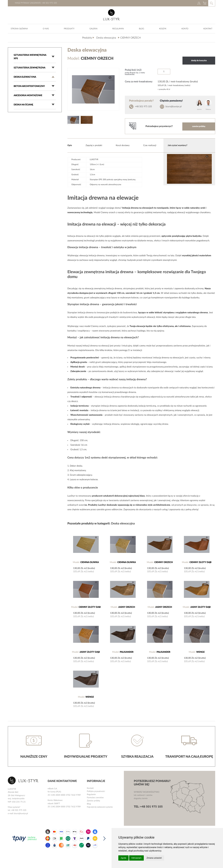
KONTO (185, 29)
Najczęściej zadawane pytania (100, 807)
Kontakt (208, 29)
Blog (142, 29)
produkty (69, 29)
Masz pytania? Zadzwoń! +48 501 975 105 (36, 3)
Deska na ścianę (23, 105)
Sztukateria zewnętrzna (30, 68)
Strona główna (19, 29)
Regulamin (118, 29)
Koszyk (163, 29)
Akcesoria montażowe (28, 95)
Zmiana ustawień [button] (154, 858)
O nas (46, 29)
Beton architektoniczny (29, 86)
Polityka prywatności (96, 791)
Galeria (93, 29)
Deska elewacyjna (25, 77)
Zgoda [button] (123, 858)
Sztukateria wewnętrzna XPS (30, 57)
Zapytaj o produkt (94, 145)
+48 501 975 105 (143, 107)
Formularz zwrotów (95, 798)
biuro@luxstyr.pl (174, 107)
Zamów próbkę (93, 801)
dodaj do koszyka (199, 61)
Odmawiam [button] (136, 858)
